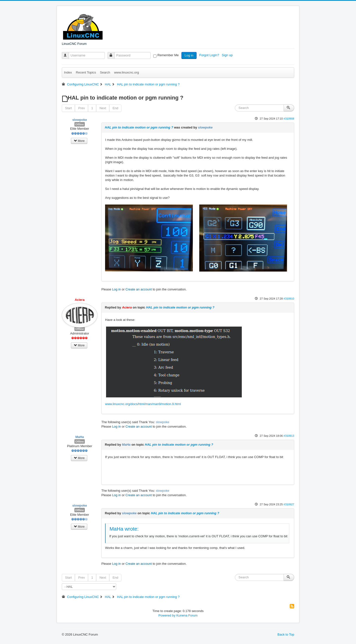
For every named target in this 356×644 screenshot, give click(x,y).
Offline (80, 124)
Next (103, 108)
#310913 (289, 436)
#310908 (289, 119)
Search (105, 72)
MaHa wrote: (124, 529)
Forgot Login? (210, 55)
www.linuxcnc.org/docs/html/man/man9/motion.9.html (143, 404)
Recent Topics (86, 72)
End (115, 108)
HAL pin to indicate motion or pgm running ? (139, 127)
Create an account (139, 289)
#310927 (289, 504)
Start (68, 108)
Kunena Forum (187, 615)
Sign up (228, 55)
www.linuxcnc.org (126, 72)
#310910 (289, 299)
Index (68, 72)
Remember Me (168, 55)
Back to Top (286, 634)
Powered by (167, 615)
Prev (81, 108)
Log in (189, 55)
